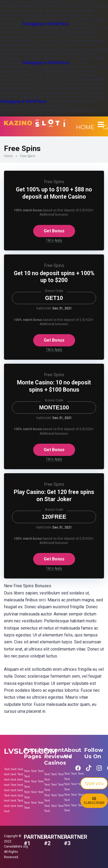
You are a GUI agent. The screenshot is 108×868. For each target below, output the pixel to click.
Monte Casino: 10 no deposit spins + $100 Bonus (54, 386)
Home (85, 127)
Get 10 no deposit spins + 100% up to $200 (54, 277)
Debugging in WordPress (46, 24)
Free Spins (54, 182)
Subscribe (94, 801)
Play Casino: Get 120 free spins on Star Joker (54, 496)
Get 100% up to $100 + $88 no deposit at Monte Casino (54, 193)
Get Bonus (54, 231)
